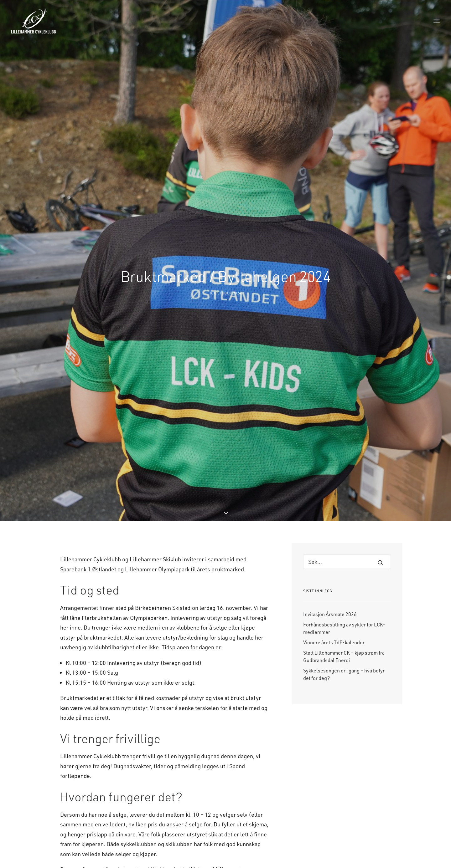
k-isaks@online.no (137, 823)
